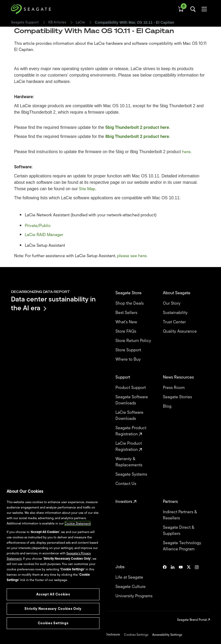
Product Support (131, 388)
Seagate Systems (132, 474)
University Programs (134, 596)
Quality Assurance (180, 331)
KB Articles (57, 22)
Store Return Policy (134, 341)
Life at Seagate (130, 577)
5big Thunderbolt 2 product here (137, 128)
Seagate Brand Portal (194, 620)
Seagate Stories (178, 397)
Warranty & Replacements (129, 462)
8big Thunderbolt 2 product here (137, 137)
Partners (171, 502)
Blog (168, 406)
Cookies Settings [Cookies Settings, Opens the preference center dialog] (53, 623)
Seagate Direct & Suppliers (178, 531)
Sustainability (176, 313)
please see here (132, 256)
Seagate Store (129, 293)
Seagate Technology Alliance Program (182, 546)
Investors (126, 502)
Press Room (174, 388)
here (186, 152)
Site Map (87, 189)
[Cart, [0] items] (181, 9)
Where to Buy (129, 359)
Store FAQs (126, 331)
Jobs (120, 567)
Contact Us (126, 484)
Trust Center (175, 322)
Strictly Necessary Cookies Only (53, 609)
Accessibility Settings (167, 635)
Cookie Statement (78, 523)
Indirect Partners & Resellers (180, 515)
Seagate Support (25, 22)
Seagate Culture (131, 587)
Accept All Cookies (53, 594)
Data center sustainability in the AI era (53, 303)
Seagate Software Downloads (132, 400)
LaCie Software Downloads (129, 416)
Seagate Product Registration (131, 431)
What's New (127, 322)
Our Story (172, 303)
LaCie (80, 22)
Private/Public (38, 226)
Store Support (129, 350)
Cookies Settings (136, 635)
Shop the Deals (131, 303)
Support (123, 377)
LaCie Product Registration (129, 447)
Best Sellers (127, 313)
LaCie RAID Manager (44, 235)
